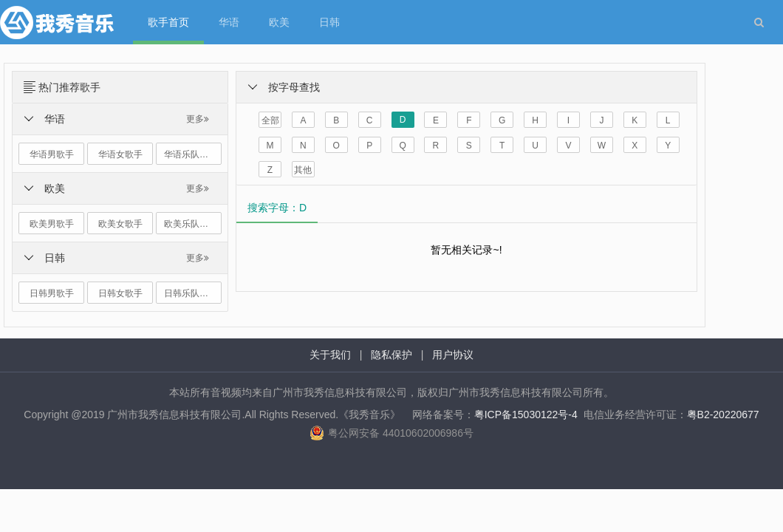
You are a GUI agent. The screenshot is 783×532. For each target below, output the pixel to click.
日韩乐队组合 (191, 293)
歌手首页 (168, 22)
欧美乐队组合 (191, 224)
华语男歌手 (52, 154)
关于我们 (330, 355)
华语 (229, 22)
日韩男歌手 (52, 293)
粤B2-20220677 (723, 415)
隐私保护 (391, 355)
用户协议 (453, 355)
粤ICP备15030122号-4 (526, 415)
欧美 (279, 22)
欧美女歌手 (120, 224)
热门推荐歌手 (69, 87)
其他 (303, 170)
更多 (198, 119)
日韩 (329, 22)
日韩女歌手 (120, 293)
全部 (270, 120)
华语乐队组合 (191, 154)
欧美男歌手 (52, 224)
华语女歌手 (120, 154)
